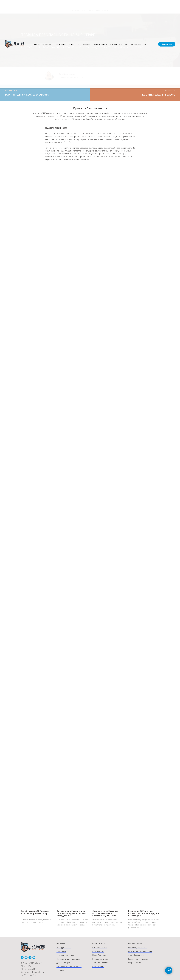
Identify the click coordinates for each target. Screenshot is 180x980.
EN (127, 44)
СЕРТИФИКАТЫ (84, 44)
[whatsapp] (34, 957)
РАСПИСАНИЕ (60, 44)
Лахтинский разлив (100, 963)
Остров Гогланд (135, 963)
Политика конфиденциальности (69, 966)
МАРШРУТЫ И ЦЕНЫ (43, 44)
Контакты (60, 970)
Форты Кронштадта (136, 955)
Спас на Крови (98, 951)
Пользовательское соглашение (69, 959)
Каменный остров (100, 948)
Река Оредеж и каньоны (138, 948)
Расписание (61, 951)
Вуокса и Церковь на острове (140, 951)
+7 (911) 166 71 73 (138, 44)
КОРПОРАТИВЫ (100, 44)
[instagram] (26, 957)
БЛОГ (72, 44)
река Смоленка (98, 966)
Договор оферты (63, 963)
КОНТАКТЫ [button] (115, 44)
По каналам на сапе (100, 959)
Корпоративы (62, 955)
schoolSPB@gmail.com (34, 972)
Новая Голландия (99, 955)
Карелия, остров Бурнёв (138, 959)
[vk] (22, 957)
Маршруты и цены (64, 948)
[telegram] (30, 957)
